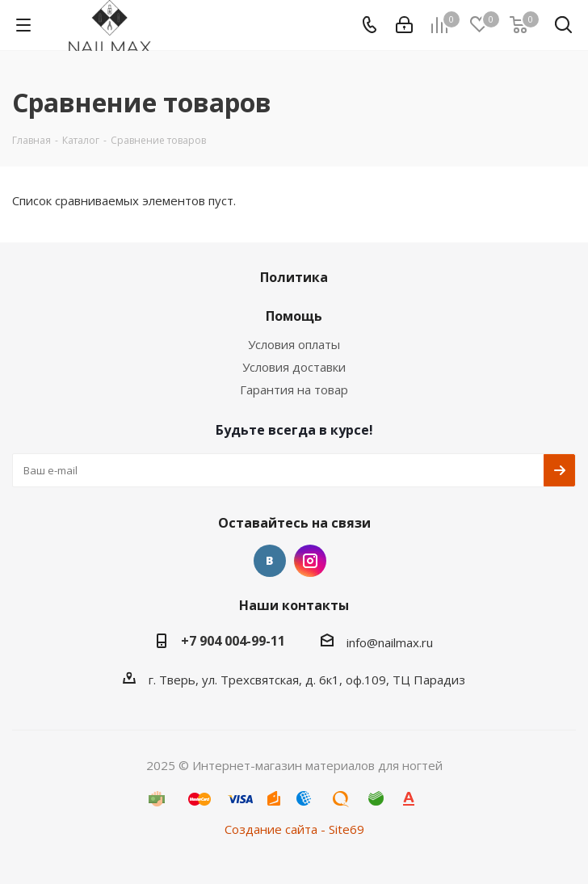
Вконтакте (270, 561)
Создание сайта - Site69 (294, 829)
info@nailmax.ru (390, 642)
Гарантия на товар (294, 389)
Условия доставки (294, 367)
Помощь (294, 316)
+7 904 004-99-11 (233, 641)
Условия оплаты (294, 344)
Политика (294, 277)
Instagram (310, 561)
